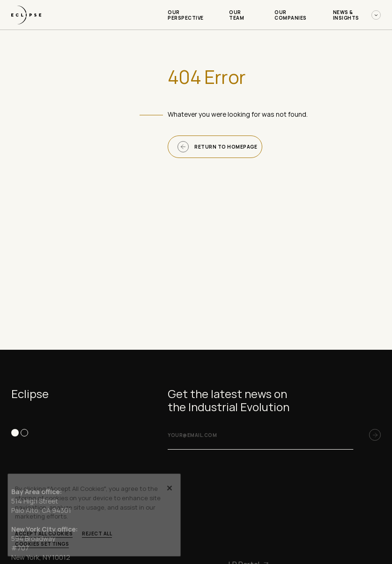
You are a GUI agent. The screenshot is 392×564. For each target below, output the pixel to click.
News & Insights (357, 15)
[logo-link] (26, 26)
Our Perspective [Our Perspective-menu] (186, 15)
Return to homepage (217, 147)
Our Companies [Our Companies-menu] (291, 15)
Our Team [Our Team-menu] (237, 15)
